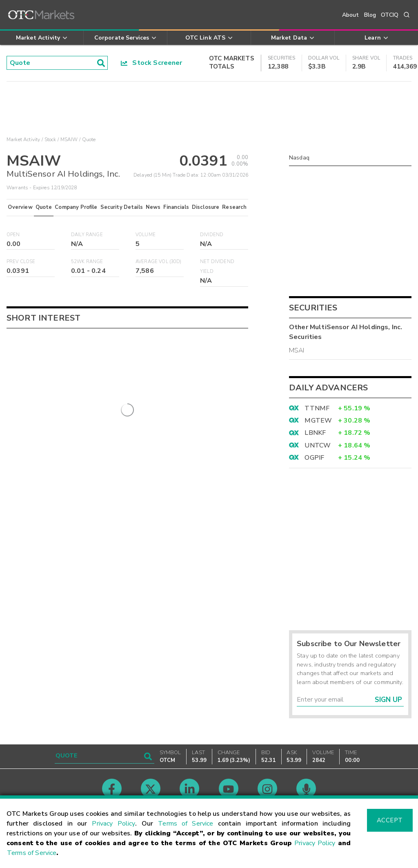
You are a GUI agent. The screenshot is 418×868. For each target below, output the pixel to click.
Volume (146, 235)
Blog (370, 15)
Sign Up (388, 700)
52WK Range (87, 262)
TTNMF (317, 408)
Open (13, 235)
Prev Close (21, 262)
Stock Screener (152, 63)
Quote (44, 207)
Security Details (122, 207)
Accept (390, 820)
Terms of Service (186, 824)
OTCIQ (390, 15)
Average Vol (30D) (159, 262)
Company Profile (76, 207)
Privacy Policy (113, 824)
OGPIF (314, 458)
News (153, 207)
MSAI (297, 350)
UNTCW (318, 445)
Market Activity (23, 139)
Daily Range (87, 235)
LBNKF (315, 433)
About (351, 15)
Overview (20, 207)
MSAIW (69, 139)
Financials (176, 207)
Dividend (212, 235)
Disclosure (206, 207)
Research (234, 207)
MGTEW (318, 421)
